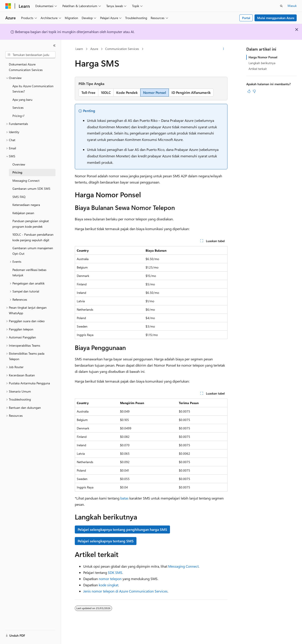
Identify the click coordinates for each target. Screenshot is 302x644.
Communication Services (122, 49)
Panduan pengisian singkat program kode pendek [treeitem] (31, 224)
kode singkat (109, 585)
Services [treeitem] (18, 108)
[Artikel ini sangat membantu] (249, 91)
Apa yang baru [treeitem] (22, 100)
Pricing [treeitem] (17, 116)
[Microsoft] (8, 6)
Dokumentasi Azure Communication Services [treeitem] (26, 67)
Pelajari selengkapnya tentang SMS (106, 541)
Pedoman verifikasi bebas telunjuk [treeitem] (29, 273)
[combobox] (30, 55)
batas (124, 498)
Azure (94, 49)
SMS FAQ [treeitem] (19, 197)
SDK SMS (115, 572)
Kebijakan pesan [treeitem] (23, 213)
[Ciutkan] (54, 45)
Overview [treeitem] (19, 164)
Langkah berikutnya (262, 63)
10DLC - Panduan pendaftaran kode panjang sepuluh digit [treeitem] (33, 237)
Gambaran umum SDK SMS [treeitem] (31, 189)
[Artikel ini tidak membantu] (254, 91)
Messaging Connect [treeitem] (26, 181)
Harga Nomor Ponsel (263, 57)
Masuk (292, 6)
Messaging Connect (183, 566)
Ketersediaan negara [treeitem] (26, 205)
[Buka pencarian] (281, 6)
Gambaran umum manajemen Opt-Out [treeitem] (33, 251)
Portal (246, 18)
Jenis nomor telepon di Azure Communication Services (125, 591)
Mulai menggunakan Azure (276, 18)
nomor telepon (110, 579)
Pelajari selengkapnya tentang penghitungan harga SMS (122, 529)
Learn (79, 49)
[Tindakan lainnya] (223, 49)
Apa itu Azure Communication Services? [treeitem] (33, 89)
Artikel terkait (258, 69)
